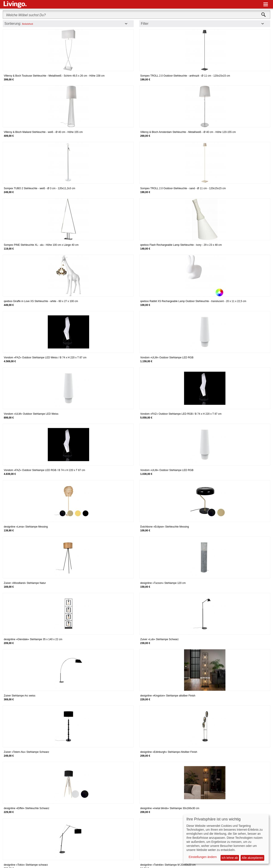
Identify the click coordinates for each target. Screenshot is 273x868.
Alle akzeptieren (253, 858)
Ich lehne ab (230, 858)
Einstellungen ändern (203, 857)
